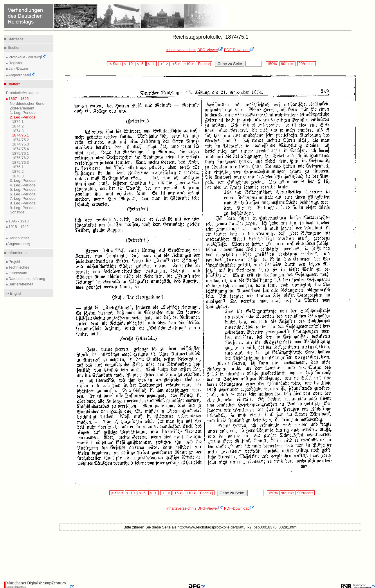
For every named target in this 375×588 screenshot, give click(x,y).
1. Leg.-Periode (23, 113)
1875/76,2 (21, 158)
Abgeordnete (21, 75)
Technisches (18, 267)
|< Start (115, 64)
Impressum (17, 273)
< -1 (152, 64)
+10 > (188, 64)
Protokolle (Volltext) (27, 57)
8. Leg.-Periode (23, 203)
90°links (287, 64)
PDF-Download (239, 50)
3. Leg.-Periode (23, 180)
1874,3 (18, 131)
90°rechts (307, 64)
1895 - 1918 (18, 221)
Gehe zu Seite (230, 64)
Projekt (14, 261)
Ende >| (204, 64)
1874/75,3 (21, 144)
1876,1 (18, 167)
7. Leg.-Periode (23, 198)
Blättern (13, 84)
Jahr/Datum (18, 68)
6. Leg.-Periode (23, 194)
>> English (13, 293)
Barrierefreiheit (20, 284)
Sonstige (17, 212)
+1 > (164, 64)
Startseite (15, 39)
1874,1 (18, 122)
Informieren (16, 253)
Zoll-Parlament (22, 108)
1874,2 (18, 126)
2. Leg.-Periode (23, 117)
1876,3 (18, 176)
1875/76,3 (21, 162)
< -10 (129, 64)
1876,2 (18, 171)
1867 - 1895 (18, 99)
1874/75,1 (21, 135)
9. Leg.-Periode (23, 208)
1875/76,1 (21, 153)
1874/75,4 (21, 149)
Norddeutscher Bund (27, 104)
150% (272, 64)
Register (15, 63)
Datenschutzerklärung (26, 279)
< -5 (141, 64)
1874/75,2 (21, 140)
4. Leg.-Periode (23, 185)
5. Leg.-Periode (23, 189)
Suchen (13, 47)
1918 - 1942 (18, 227)
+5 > (175, 64)
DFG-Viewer (210, 50)
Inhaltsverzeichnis (181, 50)
